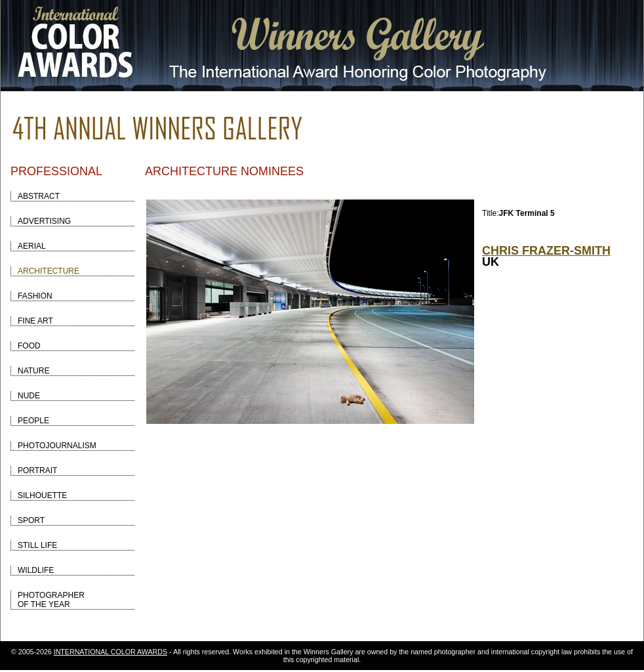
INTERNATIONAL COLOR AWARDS (111, 652)
